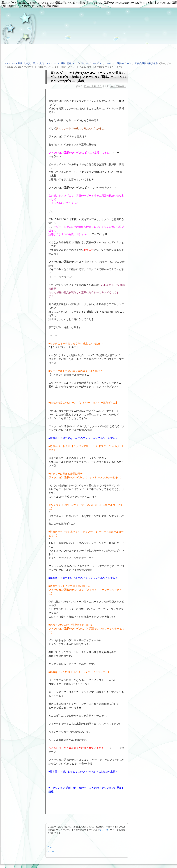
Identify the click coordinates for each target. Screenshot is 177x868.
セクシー (92, 63)
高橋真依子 (152, 63)
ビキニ (100, 63)
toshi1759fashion (118, 86)
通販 (144, 63)
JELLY (84, 63)
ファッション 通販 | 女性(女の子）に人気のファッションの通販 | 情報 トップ (41, 63)
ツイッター (105, 830)
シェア (51, 852)
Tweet (50, 847)
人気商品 (137, 63)
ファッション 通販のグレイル (118, 63)
